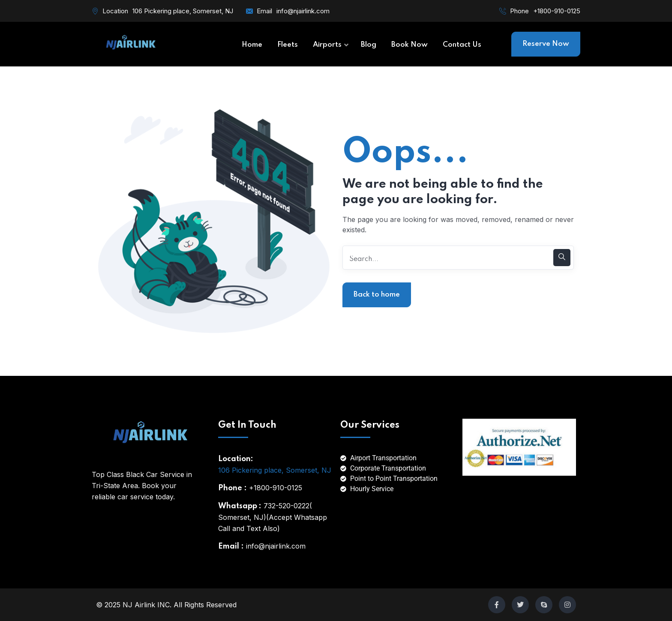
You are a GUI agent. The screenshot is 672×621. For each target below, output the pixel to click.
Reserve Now (546, 44)
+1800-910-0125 (557, 11)
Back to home (377, 295)
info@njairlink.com (303, 11)
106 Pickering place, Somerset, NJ (275, 470)
